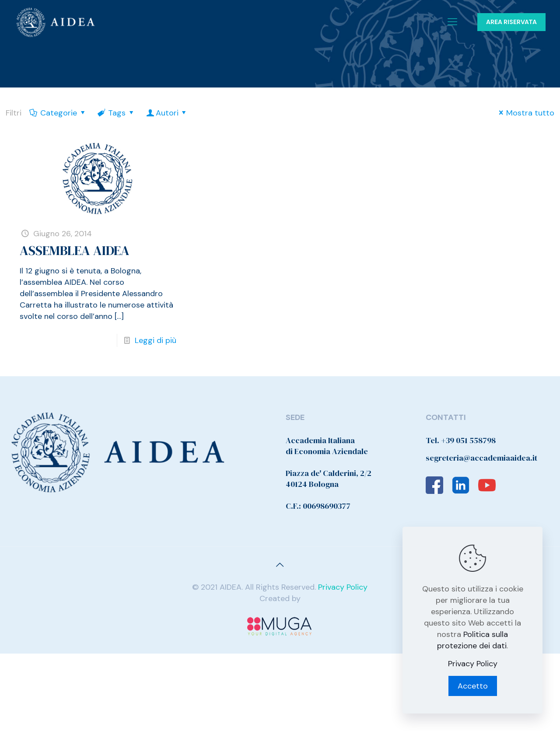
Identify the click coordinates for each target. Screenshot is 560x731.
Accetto (473, 686)
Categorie (58, 113)
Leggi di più (156, 340)
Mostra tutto (525, 113)
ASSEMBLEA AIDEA (75, 250)
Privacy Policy (343, 587)
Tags (116, 113)
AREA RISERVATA (511, 22)
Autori (167, 113)
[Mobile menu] (452, 22)
